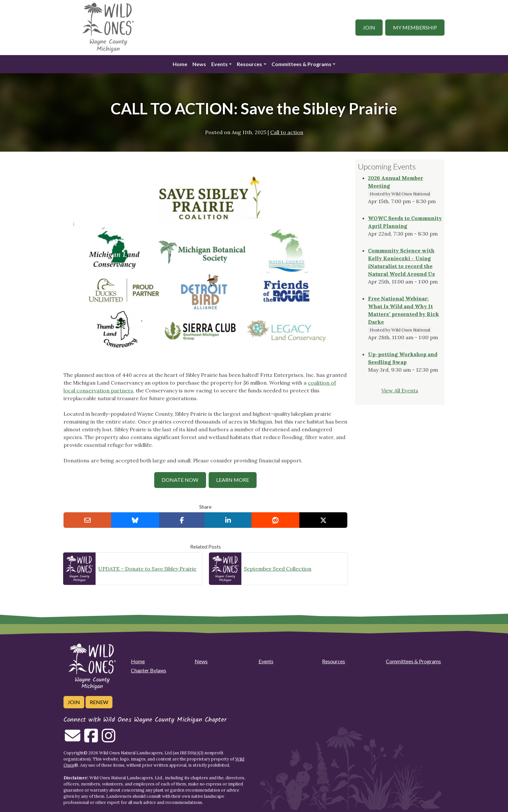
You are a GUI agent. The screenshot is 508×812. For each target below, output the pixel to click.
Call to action (287, 132)
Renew (99, 702)
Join (369, 27)
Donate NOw (180, 480)
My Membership (415, 27)
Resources (249, 64)
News (199, 64)
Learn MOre (233, 480)
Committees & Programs (301, 64)
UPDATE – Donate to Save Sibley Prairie (147, 569)
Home (180, 64)
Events (219, 64)
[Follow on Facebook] (91, 739)
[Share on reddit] (275, 520)
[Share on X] (323, 520)
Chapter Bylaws (149, 670)
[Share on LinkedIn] (228, 520)
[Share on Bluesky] (135, 520)
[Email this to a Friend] (87, 520)
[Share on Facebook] (182, 520)
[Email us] (73, 739)
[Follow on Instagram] (109, 739)
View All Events (400, 390)
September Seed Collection (278, 569)
